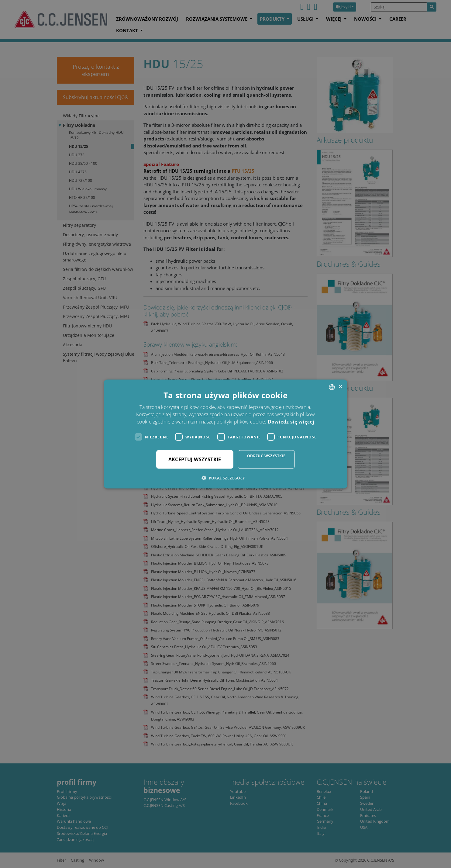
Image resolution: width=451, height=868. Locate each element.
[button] (225, 478)
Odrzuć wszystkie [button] (266, 456)
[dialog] (225, 434)
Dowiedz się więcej (291, 422)
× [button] (340, 387)
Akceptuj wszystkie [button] (195, 459)
